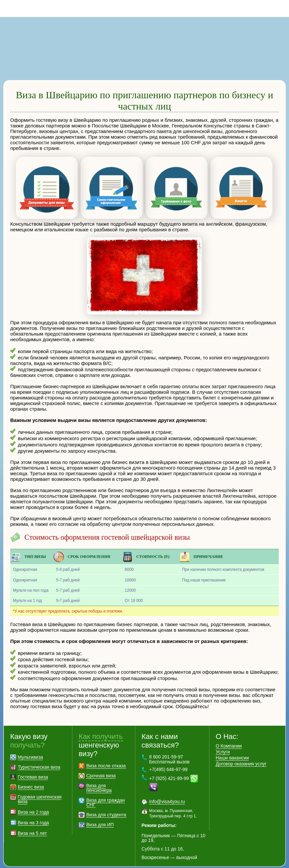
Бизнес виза (31, 777)
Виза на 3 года (34, 813)
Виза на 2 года (34, 802)
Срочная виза (101, 766)
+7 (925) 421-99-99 (169, 768)
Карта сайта (81, 862)
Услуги (223, 742)
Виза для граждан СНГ (106, 793)
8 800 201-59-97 (281, 8)
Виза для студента (106, 805)
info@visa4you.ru (167, 792)
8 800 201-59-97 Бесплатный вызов (169, 749)
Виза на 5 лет (32, 823)
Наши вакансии (232, 748)
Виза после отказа (106, 756)
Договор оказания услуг (241, 754)
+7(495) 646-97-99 (168, 759)
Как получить (101, 727)
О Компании (229, 736)
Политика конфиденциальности (160, 862)
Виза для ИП (100, 815)
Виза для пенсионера (99, 778)
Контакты (110, 862)
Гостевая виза (33, 767)
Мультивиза (31, 747)
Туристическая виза (39, 757)
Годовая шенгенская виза (40, 789)
